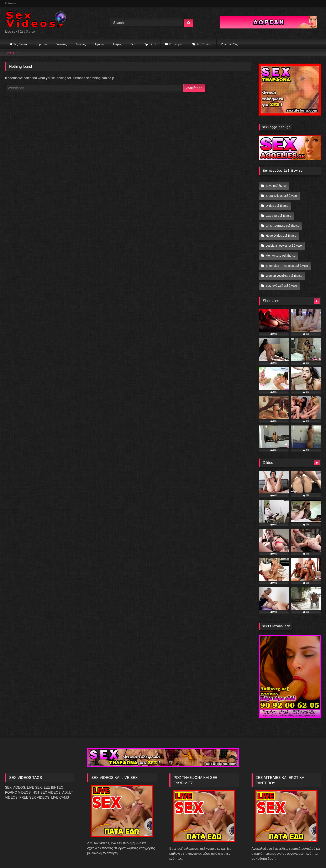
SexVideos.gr (155, 856)
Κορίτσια (41, 44)
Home (11, 53)
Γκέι (133, 44)
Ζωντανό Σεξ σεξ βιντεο (281, 273)
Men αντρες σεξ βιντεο (280, 247)
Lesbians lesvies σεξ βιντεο (284, 238)
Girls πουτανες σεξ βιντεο (282, 220)
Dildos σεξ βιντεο (277, 203)
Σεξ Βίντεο (20, 44)
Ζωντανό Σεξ (229, 44)
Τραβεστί (150, 44)
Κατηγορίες (176, 44)
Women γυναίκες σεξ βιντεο (284, 264)
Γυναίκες (61, 44)
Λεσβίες (81, 44)
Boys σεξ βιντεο (276, 185)
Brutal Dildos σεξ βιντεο (281, 194)
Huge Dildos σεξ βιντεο (281, 229)
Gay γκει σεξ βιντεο (278, 212)
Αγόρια (99, 44)
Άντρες (117, 44)
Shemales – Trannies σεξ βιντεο (287, 256)
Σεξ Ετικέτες (204, 44)
